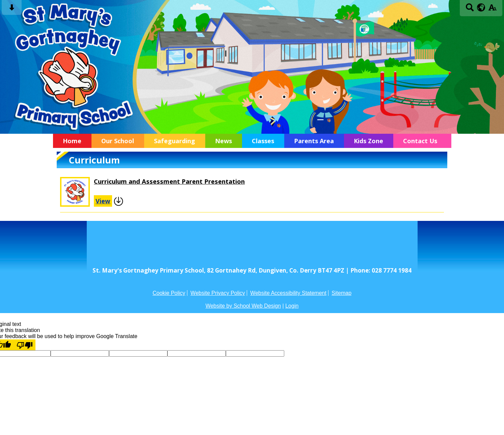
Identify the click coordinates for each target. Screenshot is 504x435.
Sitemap (341, 293)
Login (292, 306)
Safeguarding (175, 141)
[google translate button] (481, 7)
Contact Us (420, 141)
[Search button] (470, 10)
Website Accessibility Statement (288, 293)
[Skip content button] (12, 10)
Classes (263, 141)
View (103, 201)
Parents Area (314, 141)
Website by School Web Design (243, 306)
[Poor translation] (25, 345)
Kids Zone (368, 141)
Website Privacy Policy (218, 293)
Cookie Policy (169, 293)
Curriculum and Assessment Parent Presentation (169, 181)
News (223, 141)
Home (72, 141)
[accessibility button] (492, 10)
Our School (118, 141)
